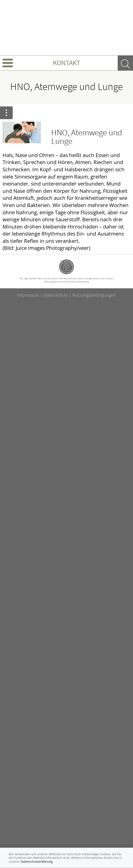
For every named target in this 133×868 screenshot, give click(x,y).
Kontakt (66, 63)
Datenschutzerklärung (37, 862)
